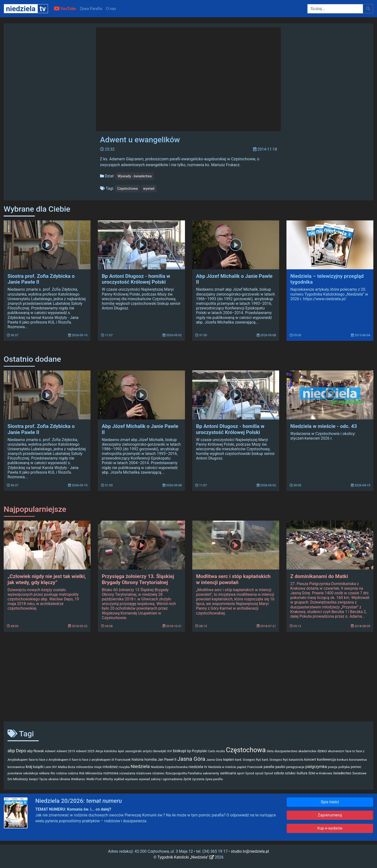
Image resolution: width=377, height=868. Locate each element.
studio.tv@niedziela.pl (250, 851)
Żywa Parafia (91, 9)
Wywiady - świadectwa (135, 176)
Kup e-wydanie (330, 828)
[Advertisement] (189, 679)
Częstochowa (128, 189)
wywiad (149, 189)
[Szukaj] (335, 9)
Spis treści (330, 802)
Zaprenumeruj (330, 815)
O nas (111, 9)
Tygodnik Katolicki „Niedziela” (186, 857)
